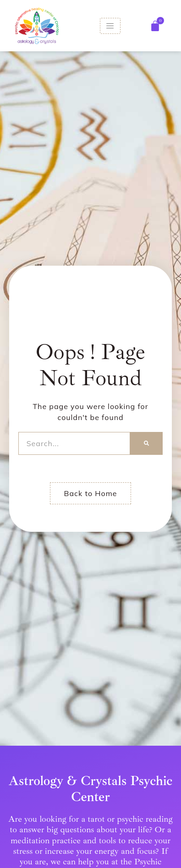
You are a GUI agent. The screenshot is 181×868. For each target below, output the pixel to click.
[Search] (146, 443)
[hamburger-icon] (110, 26)
